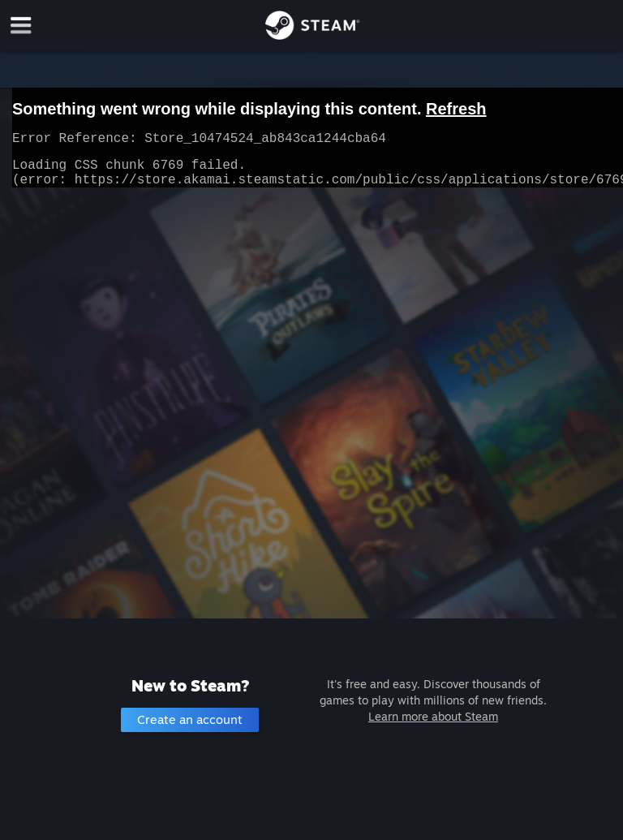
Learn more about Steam (433, 716)
